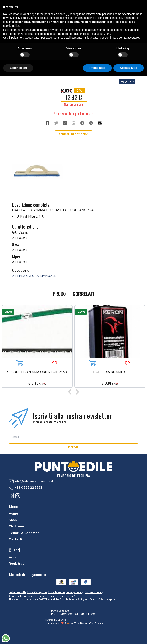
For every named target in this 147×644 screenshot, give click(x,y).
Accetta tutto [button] (129, 68)
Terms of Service (99, 599)
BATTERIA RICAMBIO (110, 372)
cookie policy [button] (11, 26)
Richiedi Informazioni (73, 134)
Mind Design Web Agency (89, 623)
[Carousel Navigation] (73, 392)
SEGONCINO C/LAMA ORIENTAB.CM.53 (37, 372)
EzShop (62, 620)
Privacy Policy (77, 599)
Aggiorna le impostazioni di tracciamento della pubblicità (42, 596)
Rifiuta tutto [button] (97, 68)
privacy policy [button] (12, 18)
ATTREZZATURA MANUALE (34, 276)
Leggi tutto (127, 81)
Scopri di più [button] (18, 68)
